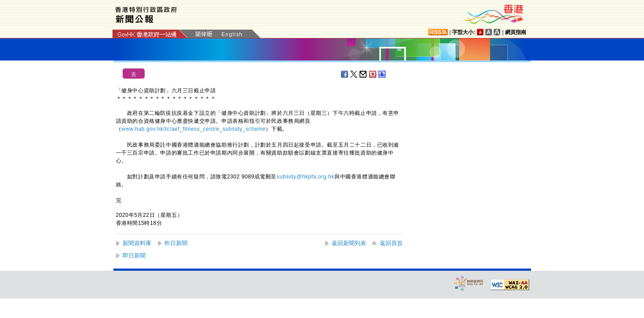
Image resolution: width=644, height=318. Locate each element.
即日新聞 (134, 256)
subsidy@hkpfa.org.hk (305, 177)
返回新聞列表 (349, 243)
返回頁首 (391, 243)
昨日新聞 (176, 243)
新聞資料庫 (137, 243)
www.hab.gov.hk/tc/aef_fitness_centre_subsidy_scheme (193, 129)
